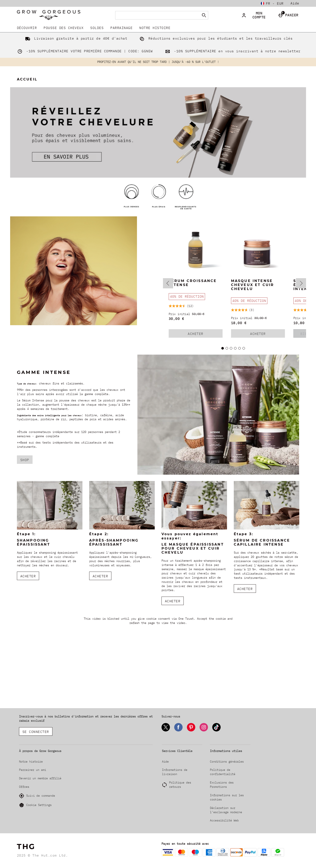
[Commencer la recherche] (204, 15)
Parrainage (121, 28)
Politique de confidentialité (223, 772)
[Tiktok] (216, 731)
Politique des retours (180, 785)
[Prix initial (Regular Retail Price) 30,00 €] (258, 318)
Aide (295, 3)
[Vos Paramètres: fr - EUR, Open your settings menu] (272, 3)
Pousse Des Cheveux (64, 28)
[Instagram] (204, 731)
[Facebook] (178, 731)
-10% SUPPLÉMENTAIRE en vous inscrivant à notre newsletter (232, 51)
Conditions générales (227, 762)
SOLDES (97, 28)
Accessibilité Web (224, 820)
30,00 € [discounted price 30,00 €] (176, 319)
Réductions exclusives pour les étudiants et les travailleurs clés (215, 38)
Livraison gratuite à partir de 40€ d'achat (75, 38)
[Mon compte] (257, 15)
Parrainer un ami (33, 770)
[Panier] (289, 15)
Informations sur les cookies (227, 797)
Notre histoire (155, 28)
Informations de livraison (175, 772)
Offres (24, 787)
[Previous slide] (168, 283)
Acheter (202, 334)
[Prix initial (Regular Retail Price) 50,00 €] (196, 314)
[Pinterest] (191, 731)
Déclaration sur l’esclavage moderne (226, 810)
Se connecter (36, 732)
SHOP (25, 460)
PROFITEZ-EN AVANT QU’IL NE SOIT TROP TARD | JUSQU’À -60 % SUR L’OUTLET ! (158, 62)
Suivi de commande (37, 796)
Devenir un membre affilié (40, 778)
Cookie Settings (35, 805)
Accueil (27, 79)
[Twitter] (166, 731)
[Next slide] (301, 283)
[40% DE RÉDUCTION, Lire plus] (187, 296)
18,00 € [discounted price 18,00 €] (239, 323)
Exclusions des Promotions (222, 785)
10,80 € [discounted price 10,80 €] (301, 323)
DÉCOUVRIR (27, 28)
